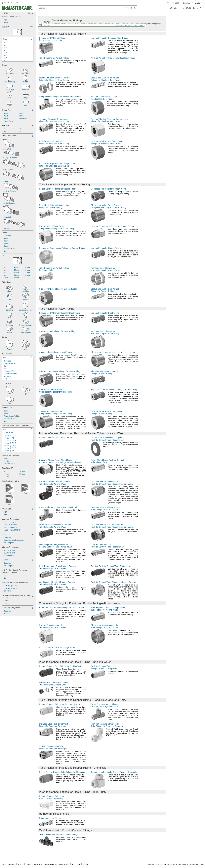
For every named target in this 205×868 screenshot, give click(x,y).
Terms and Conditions (183, 864)
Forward (142, 25)
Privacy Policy (199, 864)
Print (135, 25)
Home (4, 864)
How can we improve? (124, 25)
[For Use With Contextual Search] (18, 357)
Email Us (187, 3)
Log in (198, 3)
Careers (29, 864)
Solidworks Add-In (51, 864)
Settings (86, 864)
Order (174, 8)
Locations (12, 864)
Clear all (31, 13)
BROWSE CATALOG (11, 3)
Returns (21, 864)
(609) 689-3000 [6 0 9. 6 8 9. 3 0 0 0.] (173, 3)
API (73, 864)
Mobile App (38, 864)
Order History (192, 8)
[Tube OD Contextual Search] (18, 39)
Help (79, 864)
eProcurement (64, 864)
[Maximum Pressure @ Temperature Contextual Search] (18, 429)
